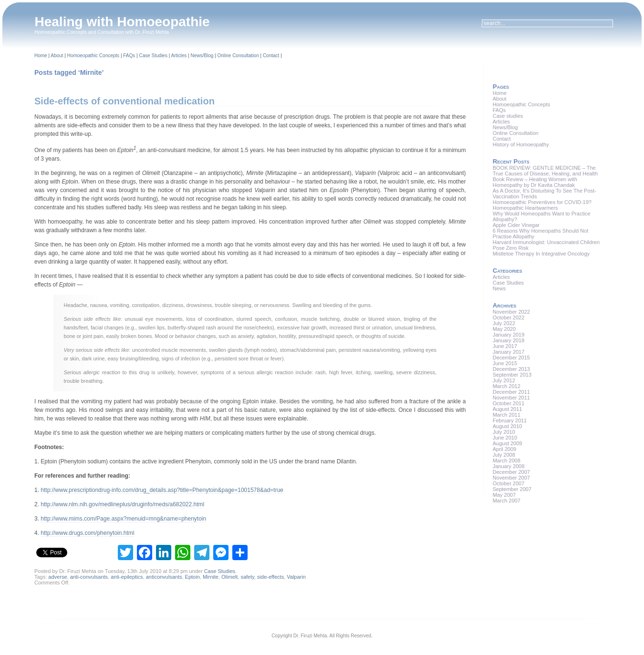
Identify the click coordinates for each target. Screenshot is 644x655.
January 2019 (509, 335)
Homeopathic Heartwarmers (525, 208)
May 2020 (504, 329)
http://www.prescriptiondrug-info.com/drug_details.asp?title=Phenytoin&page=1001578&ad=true (162, 490)
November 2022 (511, 312)
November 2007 (511, 478)
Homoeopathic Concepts (93, 56)
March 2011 (507, 415)
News (499, 288)
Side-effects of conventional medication (125, 101)
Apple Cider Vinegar (516, 225)
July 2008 (504, 455)
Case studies (508, 116)
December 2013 (511, 369)
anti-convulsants (89, 577)
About (57, 56)
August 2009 (508, 443)
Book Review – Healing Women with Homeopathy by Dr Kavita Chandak (535, 182)
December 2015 (511, 358)
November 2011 (511, 398)
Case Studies (153, 56)
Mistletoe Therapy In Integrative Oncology (541, 254)
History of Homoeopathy (521, 144)
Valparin (296, 577)
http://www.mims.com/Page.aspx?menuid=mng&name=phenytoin (123, 519)
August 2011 (508, 409)
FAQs (129, 56)
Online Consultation (238, 56)
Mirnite (211, 577)
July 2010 (504, 432)
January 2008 (509, 466)
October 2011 (509, 403)
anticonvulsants (164, 577)
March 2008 (507, 461)
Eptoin (192, 577)
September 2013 (512, 375)
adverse (57, 577)
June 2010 (505, 438)
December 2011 (511, 392)
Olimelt (229, 577)
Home (41, 56)
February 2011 (510, 420)
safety (247, 577)
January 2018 (509, 340)
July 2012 (504, 380)
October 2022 (509, 317)
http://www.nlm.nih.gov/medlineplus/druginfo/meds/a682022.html (122, 504)
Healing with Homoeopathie (122, 22)
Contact (271, 56)
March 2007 (507, 501)
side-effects (270, 577)
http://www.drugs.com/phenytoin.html (87, 533)
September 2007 (512, 489)
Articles (179, 56)
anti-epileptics (127, 577)
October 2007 (509, 483)
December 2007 (511, 472)
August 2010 (508, 426)
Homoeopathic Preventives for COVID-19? (542, 202)
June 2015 (505, 363)
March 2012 (507, 386)
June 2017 (505, 346)
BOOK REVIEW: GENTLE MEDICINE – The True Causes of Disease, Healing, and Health (545, 171)
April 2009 (505, 449)
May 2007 (504, 495)
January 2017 (509, 352)
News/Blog (202, 56)
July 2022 (504, 323)
